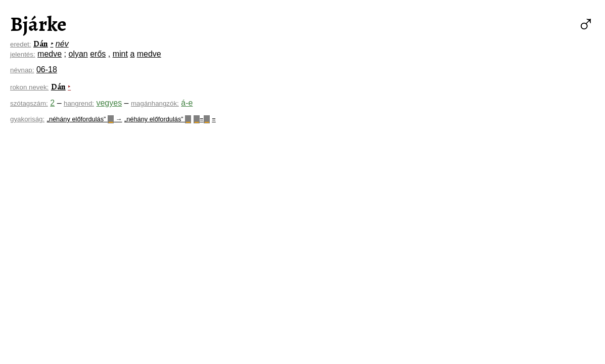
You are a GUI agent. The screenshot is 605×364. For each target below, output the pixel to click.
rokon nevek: (29, 87)
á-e (187, 103)
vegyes (109, 103)
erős (98, 54)
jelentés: (23, 54)
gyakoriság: (27, 119)
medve (50, 54)
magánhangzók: (155, 103)
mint (120, 54)
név (62, 44)
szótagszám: (29, 103)
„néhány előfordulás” (158, 119)
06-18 (47, 70)
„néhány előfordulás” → (85, 119)
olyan (78, 54)
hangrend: (79, 103)
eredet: (21, 44)
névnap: (22, 70)
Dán (41, 44)
